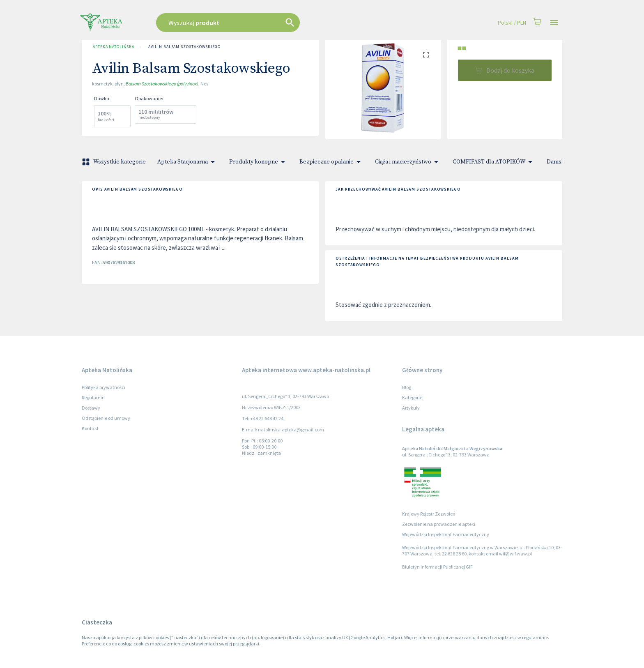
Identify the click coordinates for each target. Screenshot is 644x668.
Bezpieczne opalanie (331, 162)
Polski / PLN (512, 23)
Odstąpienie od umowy (106, 418)
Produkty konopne (259, 162)
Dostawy (91, 408)
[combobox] (269, 23)
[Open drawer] (554, 23)
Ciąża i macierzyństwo (408, 162)
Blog (407, 387)
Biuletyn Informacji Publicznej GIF (437, 567)
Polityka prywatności (103, 387)
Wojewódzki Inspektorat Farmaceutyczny (446, 534)
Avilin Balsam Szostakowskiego (184, 47)
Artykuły (411, 408)
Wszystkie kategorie (115, 162)
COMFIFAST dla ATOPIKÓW (494, 162)
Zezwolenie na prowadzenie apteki (439, 524)
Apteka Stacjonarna (187, 162)
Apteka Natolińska (113, 47)
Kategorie (412, 397)
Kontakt (90, 428)
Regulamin (93, 397)
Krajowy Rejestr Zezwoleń (429, 514)
